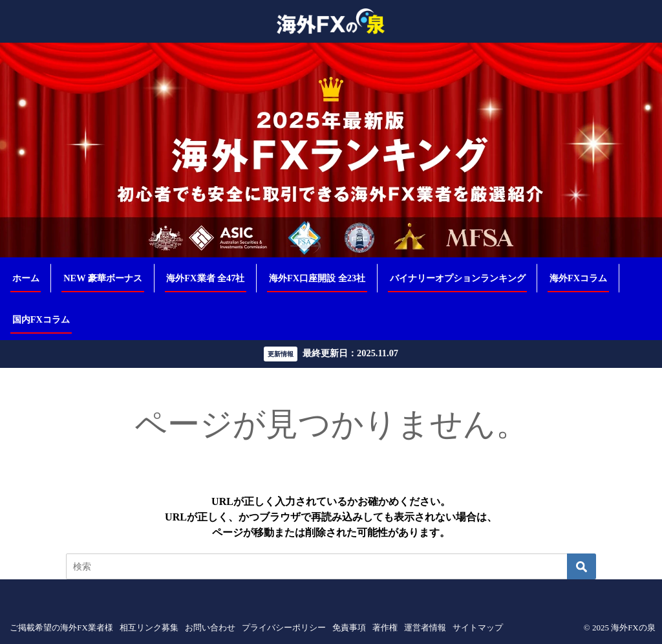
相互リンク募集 (149, 628)
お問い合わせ (210, 628)
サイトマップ (478, 628)
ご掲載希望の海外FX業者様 (61, 628)
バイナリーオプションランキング (458, 278)
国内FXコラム (41, 319)
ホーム (26, 278)
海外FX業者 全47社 (205, 278)
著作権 (385, 628)
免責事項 (349, 628)
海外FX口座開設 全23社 (317, 278)
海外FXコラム (578, 278)
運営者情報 (425, 628)
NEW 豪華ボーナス (103, 278)
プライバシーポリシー (284, 628)
